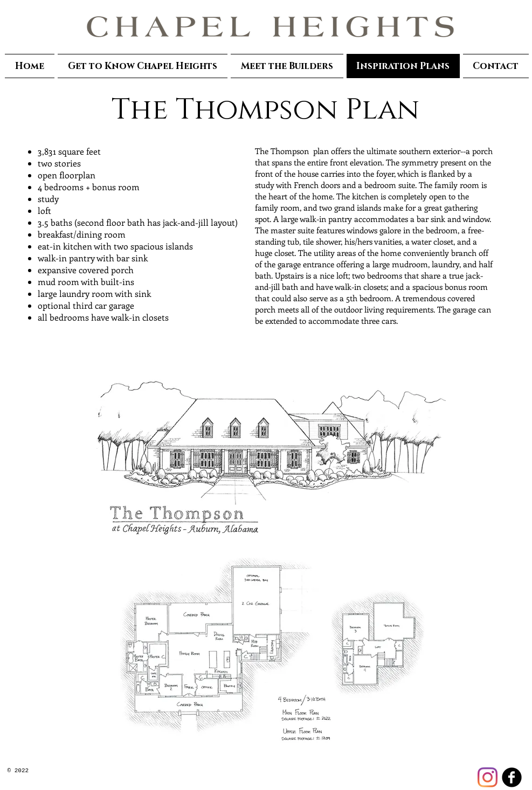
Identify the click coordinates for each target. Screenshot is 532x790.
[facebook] (512, 777)
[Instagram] (488, 777)
